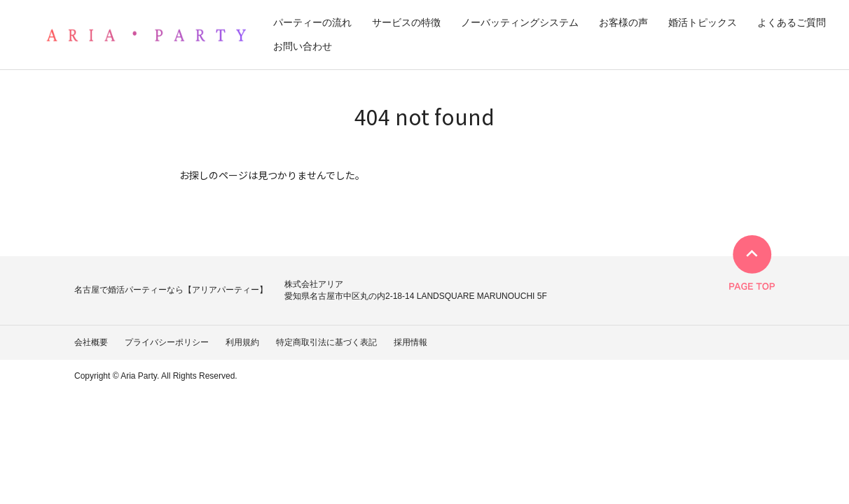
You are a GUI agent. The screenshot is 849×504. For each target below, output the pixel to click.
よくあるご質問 (792, 22)
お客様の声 (623, 22)
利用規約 (242, 342)
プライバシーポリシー (167, 342)
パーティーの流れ (312, 22)
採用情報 (410, 342)
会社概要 (91, 342)
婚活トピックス (703, 22)
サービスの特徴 (406, 22)
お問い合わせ (303, 46)
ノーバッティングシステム (520, 22)
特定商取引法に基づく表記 (326, 342)
